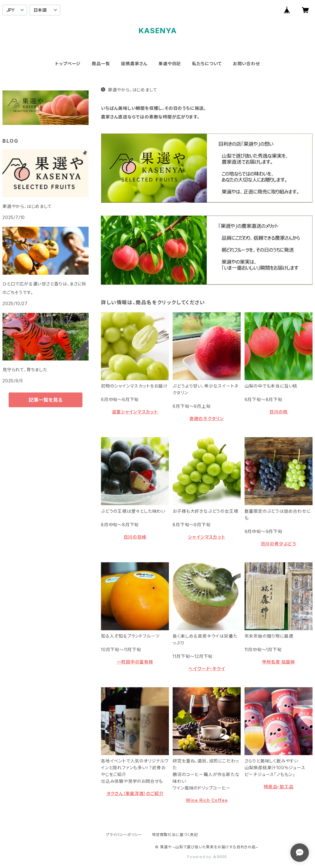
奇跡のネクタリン (207, 418)
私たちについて (207, 64)
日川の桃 (279, 412)
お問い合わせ (246, 64)
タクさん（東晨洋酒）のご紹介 (135, 793)
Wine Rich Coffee (207, 800)
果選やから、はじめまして (129, 90)
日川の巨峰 (135, 537)
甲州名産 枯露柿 (279, 662)
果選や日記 (170, 64)
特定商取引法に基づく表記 (175, 835)
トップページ (68, 64)
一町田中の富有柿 (135, 662)
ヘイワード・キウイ (207, 669)
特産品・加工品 (279, 787)
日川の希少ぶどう (279, 544)
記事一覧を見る (46, 400)
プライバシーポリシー (124, 835)
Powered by (207, 857)
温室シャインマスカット (135, 412)
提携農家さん (134, 64)
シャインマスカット (207, 537)
